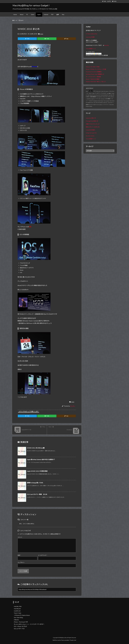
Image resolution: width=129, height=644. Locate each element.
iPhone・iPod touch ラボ (21, 622)
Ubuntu (107, 91)
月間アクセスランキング (93, 124)
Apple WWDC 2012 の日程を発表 (37, 471)
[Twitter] (27, 39)
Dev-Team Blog (18, 618)
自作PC (88, 97)
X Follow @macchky (92, 34)
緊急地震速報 (93, 97)
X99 (99, 95)
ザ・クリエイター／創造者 (93, 77)
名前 (19, 555)
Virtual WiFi (105, 97)
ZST (99, 99)
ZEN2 (112, 95)
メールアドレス (43, 555)
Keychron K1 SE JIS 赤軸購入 (94, 72)
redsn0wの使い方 (91, 118)
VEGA (90, 93)
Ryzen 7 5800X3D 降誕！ (93, 79)
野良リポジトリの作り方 (93, 127)
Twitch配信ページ (91, 49)
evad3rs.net (17, 611)
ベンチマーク (98, 93)
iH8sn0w (16, 620)
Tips (109, 95)
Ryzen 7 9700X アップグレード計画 (96, 69)
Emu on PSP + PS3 (19, 629)
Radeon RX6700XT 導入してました (96, 82)
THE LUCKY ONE (100, 91)
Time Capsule (106, 101)
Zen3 (87, 91)
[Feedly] (47, 39)
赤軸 (110, 93)
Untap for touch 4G (91, 133)
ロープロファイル (95, 105)
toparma (93, 99)
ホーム (15, 20)
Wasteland (95, 101)
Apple (22, 20)
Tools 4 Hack (18, 613)
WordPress (89, 99)
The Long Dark (99, 97)
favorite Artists (90, 136)
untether (106, 104)
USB (106, 99)
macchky (107, 45)
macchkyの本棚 (90, 37)
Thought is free (73, 640)
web (97, 99)
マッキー (73, 406)
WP (104, 91)
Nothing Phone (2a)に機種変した (95, 74)
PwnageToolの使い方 (92, 121)
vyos (108, 93)
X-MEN (93, 93)
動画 (109, 99)
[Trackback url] (47, 589)
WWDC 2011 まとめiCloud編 (36, 448)
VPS (95, 91)
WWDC (104, 93)
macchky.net (17, 609)
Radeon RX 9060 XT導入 (93, 67)
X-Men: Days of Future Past (92, 95)
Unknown (103, 99)
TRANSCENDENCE (104, 95)
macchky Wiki (18, 606)
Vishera (100, 105)
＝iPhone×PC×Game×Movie (22, 615)
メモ (91, 91)
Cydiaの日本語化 (91, 130)
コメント (20, 537)
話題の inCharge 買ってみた (35, 483)
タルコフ (91, 101)
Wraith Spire (101, 101)
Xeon (90, 105)
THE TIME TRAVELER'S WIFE (100, 103)
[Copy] (66, 39)
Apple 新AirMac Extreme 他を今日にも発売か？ (41, 460)
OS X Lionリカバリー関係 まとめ (37, 494)
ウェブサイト (21, 563)
